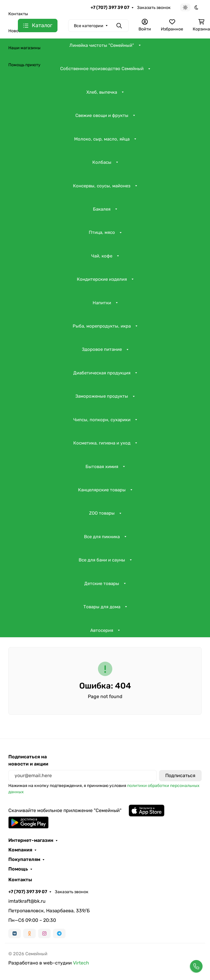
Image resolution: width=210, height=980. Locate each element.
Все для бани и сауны (102, 560)
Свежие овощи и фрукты (102, 115)
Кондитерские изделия (102, 279)
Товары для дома (102, 607)
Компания (20, 850)
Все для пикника (102, 537)
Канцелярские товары (102, 490)
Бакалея (102, 209)
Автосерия (102, 630)
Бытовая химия (102, 467)
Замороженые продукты (102, 396)
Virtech (81, 963)
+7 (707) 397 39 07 (110, 7)
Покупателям (24, 859)
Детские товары (102, 584)
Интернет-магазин (31, 840)
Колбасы (102, 162)
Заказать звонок (154, 8)
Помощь (18, 869)
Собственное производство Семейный (102, 69)
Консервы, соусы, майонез (102, 186)
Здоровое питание (102, 349)
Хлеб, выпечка (102, 92)
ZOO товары (102, 513)
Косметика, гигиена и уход (102, 443)
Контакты (18, 14)
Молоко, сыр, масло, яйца (102, 139)
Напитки (102, 303)
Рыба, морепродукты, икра (102, 326)
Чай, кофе (102, 256)
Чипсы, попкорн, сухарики (102, 420)
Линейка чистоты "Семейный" (102, 45)
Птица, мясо (102, 232)
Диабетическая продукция (102, 373)
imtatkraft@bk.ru (27, 901)
